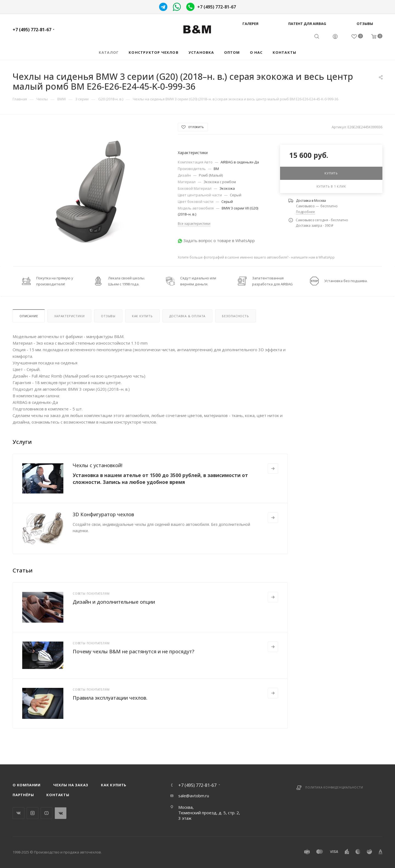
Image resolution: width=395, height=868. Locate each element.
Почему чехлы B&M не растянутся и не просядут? (133, 651)
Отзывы (365, 24)
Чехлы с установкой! (98, 465)
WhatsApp (60, 813)
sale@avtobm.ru (194, 796)
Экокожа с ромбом (220, 182)
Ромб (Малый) (211, 175)
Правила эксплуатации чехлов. (110, 698)
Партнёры (23, 795)
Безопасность (235, 316)
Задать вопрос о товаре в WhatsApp (219, 240)
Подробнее (305, 212)
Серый (236, 195)
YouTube (46, 813)
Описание (29, 316)
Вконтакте (19, 813)
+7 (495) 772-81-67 (217, 7)
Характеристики (69, 316)
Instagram (33, 813)
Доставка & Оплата (187, 316)
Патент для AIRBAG (307, 24)
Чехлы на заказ (71, 785)
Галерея (250, 24)
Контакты (58, 795)
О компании (27, 785)
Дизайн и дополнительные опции (114, 602)
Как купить (142, 316)
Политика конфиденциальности (334, 787)
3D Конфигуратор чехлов (103, 514)
